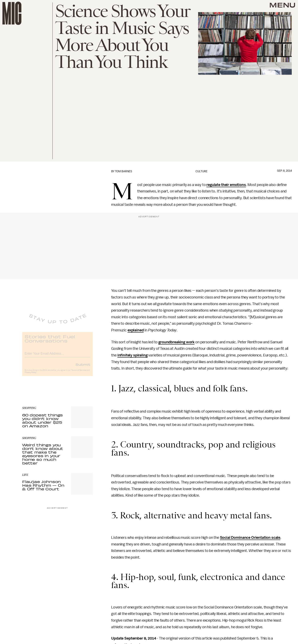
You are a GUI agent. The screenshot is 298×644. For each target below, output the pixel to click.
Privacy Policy (30, 375)
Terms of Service (79, 373)
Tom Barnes (124, 171)
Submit (83, 367)
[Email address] (58, 356)
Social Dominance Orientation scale (250, 538)
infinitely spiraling (133, 355)
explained (136, 330)
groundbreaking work (176, 342)
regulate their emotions (226, 185)
